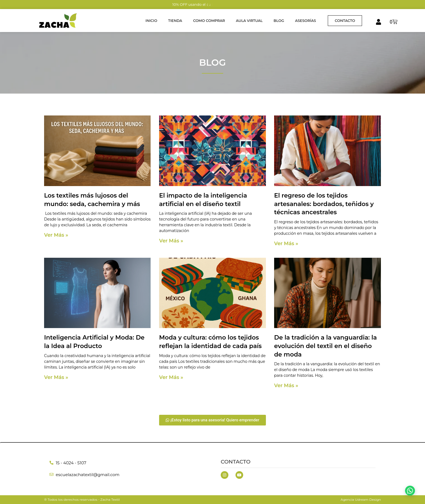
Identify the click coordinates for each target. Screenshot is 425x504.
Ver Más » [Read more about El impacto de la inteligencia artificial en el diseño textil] (171, 241)
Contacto (236, 462)
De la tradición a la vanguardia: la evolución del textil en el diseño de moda (325, 346)
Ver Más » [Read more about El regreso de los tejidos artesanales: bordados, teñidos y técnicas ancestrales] (286, 244)
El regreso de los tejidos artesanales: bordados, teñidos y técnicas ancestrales (324, 204)
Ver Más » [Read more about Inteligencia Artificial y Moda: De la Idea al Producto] (56, 377)
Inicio (151, 21)
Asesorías (305, 21)
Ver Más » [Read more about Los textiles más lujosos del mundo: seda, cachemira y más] (56, 235)
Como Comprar (209, 21)
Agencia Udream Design (361, 499)
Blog (279, 21)
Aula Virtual (249, 21)
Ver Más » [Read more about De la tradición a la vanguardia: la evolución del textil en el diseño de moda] (286, 386)
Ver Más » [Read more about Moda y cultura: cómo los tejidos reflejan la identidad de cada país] (171, 377)
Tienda (175, 21)
